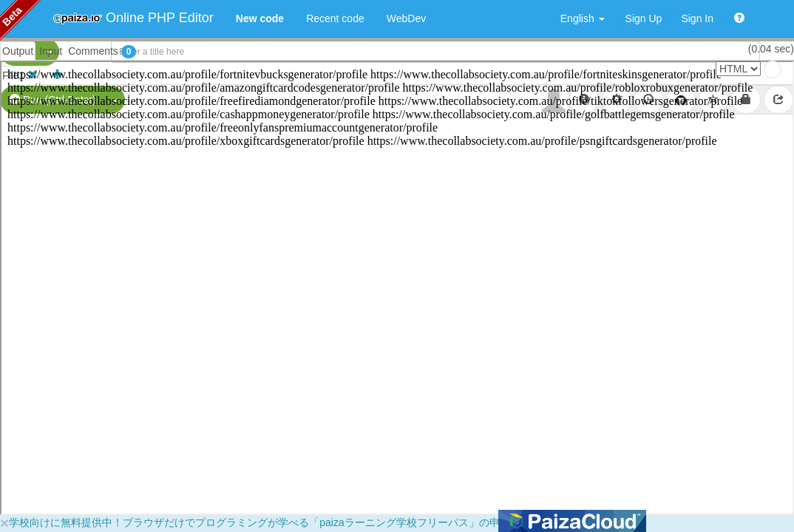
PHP (20, 52)
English (583, 18)
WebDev (406, 18)
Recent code (335, 18)
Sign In (697, 18)
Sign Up (644, 18)
